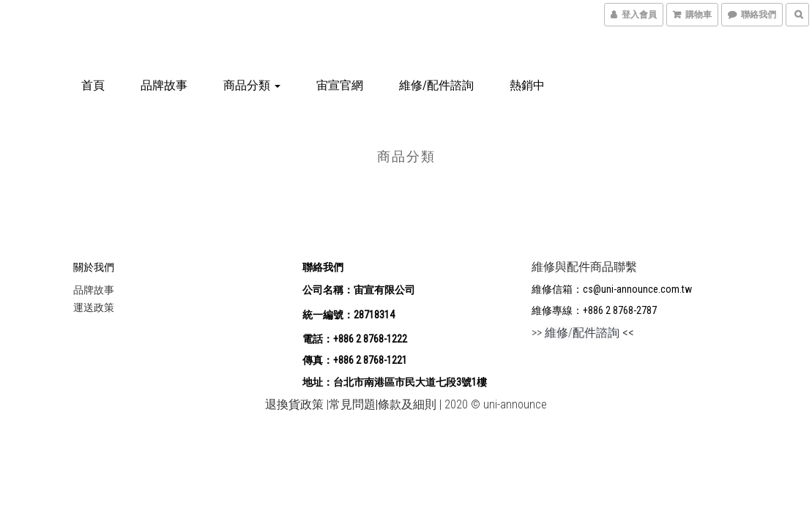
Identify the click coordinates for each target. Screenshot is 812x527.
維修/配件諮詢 (436, 85)
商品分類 (252, 85)
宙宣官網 (340, 85)
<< (627, 333)
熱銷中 (527, 85)
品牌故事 (164, 85)
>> (576, 333)
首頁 (93, 85)
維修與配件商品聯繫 (584, 267)
